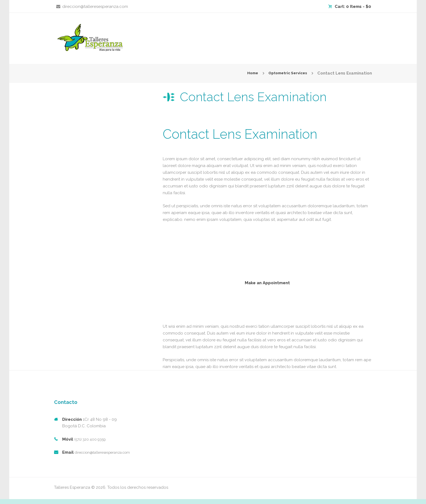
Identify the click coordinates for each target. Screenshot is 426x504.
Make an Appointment (267, 284)
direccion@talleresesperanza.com (95, 7)
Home (248, 73)
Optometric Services (286, 73)
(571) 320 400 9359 (92, 444)
